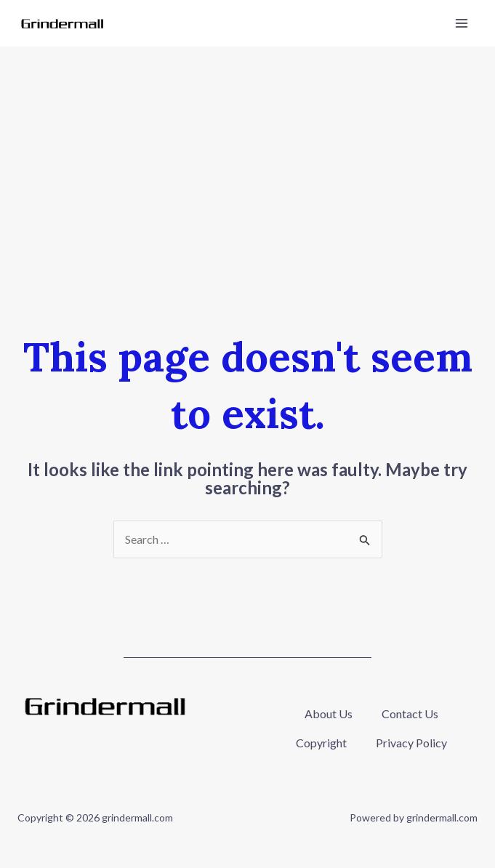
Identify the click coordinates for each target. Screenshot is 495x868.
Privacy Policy (411, 743)
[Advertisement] (247, 156)
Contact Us (410, 714)
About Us (329, 714)
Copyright (321, 743)
